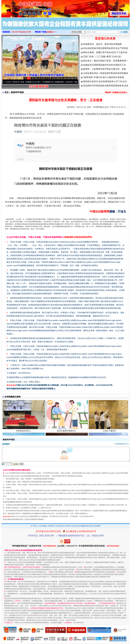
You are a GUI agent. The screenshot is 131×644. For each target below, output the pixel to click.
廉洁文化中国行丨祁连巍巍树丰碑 (43, 82)
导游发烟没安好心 (24, 432)
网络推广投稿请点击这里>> (116, 92)
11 (61, 78)
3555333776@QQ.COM (21, 32)
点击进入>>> (51, 32)
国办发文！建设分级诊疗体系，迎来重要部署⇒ (106, 61)
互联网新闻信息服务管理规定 (44, 479)
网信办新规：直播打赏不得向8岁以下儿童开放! (105, 52)
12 (65, 78)
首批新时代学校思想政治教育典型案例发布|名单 (106, 86)
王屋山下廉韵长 (110, 432)
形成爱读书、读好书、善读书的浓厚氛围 (102, 44)
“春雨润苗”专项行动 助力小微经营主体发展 (104, 77)
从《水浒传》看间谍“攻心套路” (15, 82)
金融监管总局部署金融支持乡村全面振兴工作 (105, 65)
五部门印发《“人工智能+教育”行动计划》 (103, 57)
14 (72, 78)
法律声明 (51, 526)
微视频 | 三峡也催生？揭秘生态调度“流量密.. (76, 82)
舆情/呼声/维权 (17, 92)
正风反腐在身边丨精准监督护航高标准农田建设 (106, 73)
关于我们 (34, 526)
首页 (7, 92)
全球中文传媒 (23, 8)
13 (68, 78)
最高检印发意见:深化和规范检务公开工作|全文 (105, 81)
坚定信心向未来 (105, 38)
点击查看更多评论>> (122, 444)
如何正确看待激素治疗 (67, 432)
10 (58, 78)
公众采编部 (42, 526)
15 (76, 78)
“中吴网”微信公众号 (101, 107)
